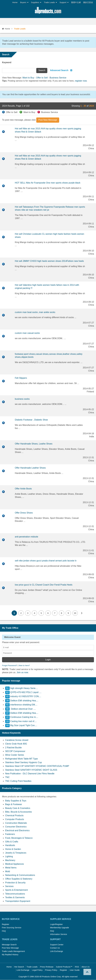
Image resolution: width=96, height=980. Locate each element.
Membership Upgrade (59, 928)
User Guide (75, 970)
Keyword (7, 62)
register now (81, 81)
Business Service (58, 78)
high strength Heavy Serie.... (21, 688)
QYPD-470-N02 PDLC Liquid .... (23, 692)
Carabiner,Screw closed (17, 740)
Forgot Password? (10, 666)
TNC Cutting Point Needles (18, 781)
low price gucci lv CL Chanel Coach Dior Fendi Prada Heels (44, 585)
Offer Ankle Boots (23, 489)
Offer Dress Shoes (24, 513)
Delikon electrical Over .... (20, 709)
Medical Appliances (15, 864)
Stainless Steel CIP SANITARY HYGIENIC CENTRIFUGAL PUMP (37, 766)
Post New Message (10, 948)
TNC (7, 777)
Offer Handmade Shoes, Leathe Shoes (34, 444)
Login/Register (56, 924)
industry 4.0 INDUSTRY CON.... (23, 697)
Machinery (10, 860)
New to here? (24, 666)
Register (6, 924)
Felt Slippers (21, 378)
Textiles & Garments (15, 898)
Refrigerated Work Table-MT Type (21, 759)
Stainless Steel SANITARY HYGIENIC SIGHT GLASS (31, 770)
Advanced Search (59, 70)
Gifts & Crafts (12, 842)
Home (15, 2)
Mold (8, 872)
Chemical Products (14, 816)
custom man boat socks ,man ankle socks (35, 312)
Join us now (22, 673)
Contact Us (55, 948)
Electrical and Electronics (17, 831)
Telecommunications (15, 894)
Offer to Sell (42, 78)
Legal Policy (37, 970)
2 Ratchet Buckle (13, 748)
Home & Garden (13, 849)
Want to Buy (28, 78)
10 (76, 613)
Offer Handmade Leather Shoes (30, 468)
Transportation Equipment (18, 901)
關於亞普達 (88, 2)
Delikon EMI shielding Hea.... (22, 701)
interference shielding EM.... (21, 705)
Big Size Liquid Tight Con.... (21, 726)
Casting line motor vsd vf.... (21, 721)
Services (9, 886)
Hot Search (19, 967)
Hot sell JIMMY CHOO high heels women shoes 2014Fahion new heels (49, 261)
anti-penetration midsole (27, 537)
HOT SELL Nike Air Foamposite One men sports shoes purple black (48, 183)
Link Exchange (56, 951)
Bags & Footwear (14, 804)
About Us (86, 967)
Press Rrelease (47, 967)
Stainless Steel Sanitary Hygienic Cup (24, 763)
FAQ (4, 931)
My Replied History (10, 955)
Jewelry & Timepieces (16, 853)
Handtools (10, 845)
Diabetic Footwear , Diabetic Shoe (31, 420)
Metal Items (11, 868)
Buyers (24, 3)
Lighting (9, 857)
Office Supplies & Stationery (19, 879)
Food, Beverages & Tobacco (19, 838)
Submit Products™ (64, 967)
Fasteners (10, 834)
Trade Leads (50, 3)
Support (64, 3)
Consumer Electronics (16, 827)
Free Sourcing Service (12, 928)
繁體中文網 (76, 2)
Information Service (58, 934)
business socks (22, 399)
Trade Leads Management (13, 951)
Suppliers (36, 3)
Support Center (57, 945)
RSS (77, 967)
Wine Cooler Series (15, 755)
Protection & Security (15, 883)
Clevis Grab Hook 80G (16, 744)
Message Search (9, 945)
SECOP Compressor (15, 751)
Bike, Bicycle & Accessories (19, 812)
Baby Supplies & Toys (16, 801)
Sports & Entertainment (16, 890)
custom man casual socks (27, 333)
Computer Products (15, 819)
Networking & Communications (20, 875)
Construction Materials (16, 823)
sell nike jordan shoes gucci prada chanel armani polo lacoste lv (46, 561)
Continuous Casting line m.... (22, 717)
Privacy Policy (51, 970)
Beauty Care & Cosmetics (18, 808)
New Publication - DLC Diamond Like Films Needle (30, 774)
